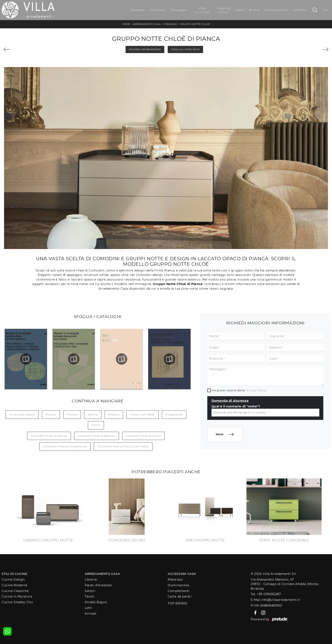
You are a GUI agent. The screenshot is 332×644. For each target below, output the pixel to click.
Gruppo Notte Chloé (195, 24)
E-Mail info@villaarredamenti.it (275, 600)
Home (126, 24)
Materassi (175, 580)
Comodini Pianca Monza (49, 436)
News (240, 10)
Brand (254, 10)
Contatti (300, 10)
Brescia (114, 414)
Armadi (91, 614)
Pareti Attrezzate (98, 585)
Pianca (72, 414)
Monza (93, 414)
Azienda (138, 10)
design (51, 414)
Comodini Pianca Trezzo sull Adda (123, 446)
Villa (202, 10)
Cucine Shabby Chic (17, 602)
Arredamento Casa (147, 24)
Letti (88, 608)
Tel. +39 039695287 (266, 594)
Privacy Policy (256, 390)
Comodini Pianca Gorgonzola (65, 446)
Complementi (179, 591)
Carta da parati (180, 596)
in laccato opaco (22, 414)
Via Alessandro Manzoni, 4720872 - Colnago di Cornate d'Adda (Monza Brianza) (284, 584)
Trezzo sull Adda (142, 414)
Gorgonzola (174, 414)
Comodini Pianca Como (144, 436)
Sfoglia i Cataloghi (185, 49)
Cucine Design (13, 580)
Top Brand (178, 603)
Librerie (91, 580)
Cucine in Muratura (17, 596)
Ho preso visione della (239, 390)
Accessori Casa (182, 574)
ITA (325, 10)
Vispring (224, 10)
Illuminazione (178, 585)
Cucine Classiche (15, 591)
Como (96, 425)
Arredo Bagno (96, 602)
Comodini (170, 24)
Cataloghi (179, 10)
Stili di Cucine (14, 574)
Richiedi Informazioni (145, 49)
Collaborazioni (276, 10)
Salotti (90, 591)
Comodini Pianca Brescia (97, 436)
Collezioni (158, 10)
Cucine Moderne (15, 585)
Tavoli (89, 596)
